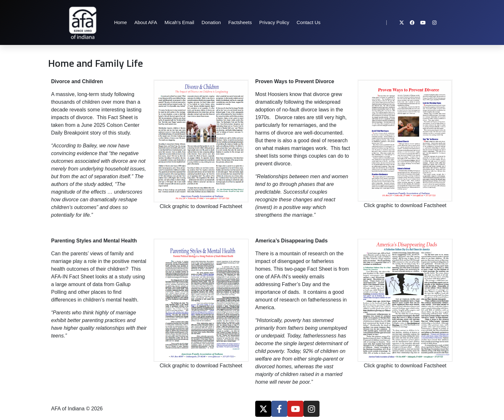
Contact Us (309, 22)
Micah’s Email (179, 22)
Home (121, 22)
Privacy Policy (274, 22)
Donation (211, 22)
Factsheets (240, 22)
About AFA (146, 22)
